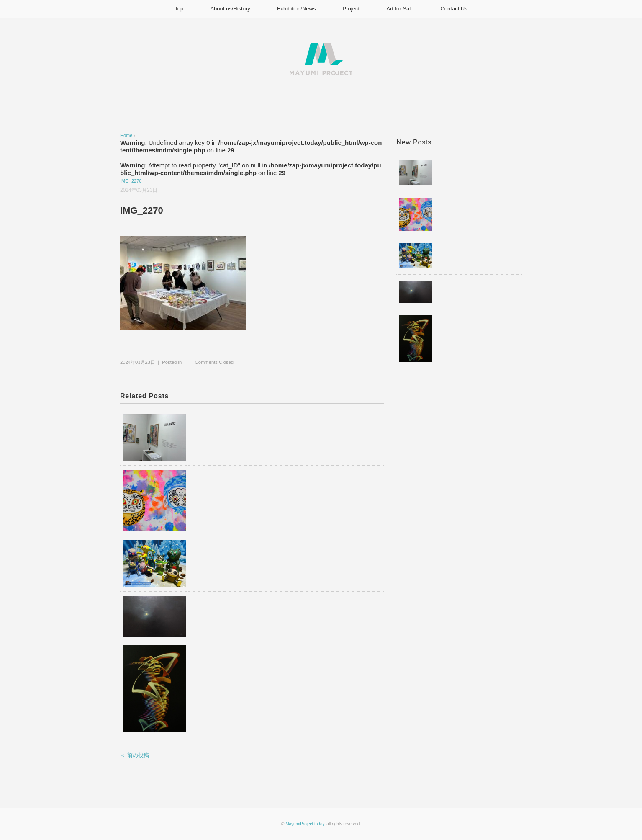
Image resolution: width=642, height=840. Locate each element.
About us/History (230, 9)
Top (179, 9)
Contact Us (454, 9)
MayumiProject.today (305, 824)
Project (351, 9)
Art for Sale (400, 9)
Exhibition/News (297, 9)
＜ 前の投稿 (135, 755)
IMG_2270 (131, 181)
